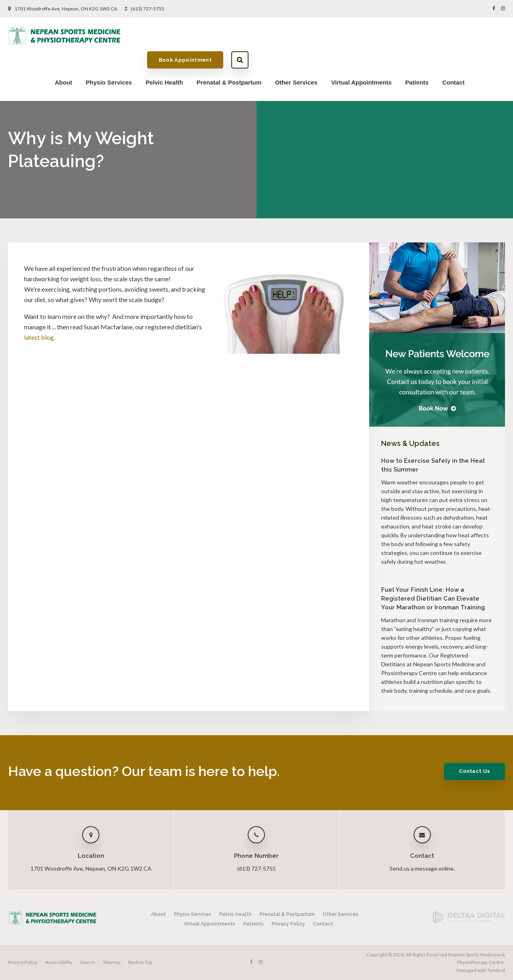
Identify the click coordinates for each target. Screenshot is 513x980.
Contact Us (472, 771)
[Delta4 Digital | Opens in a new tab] (469, 922)
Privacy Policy (288, 924)
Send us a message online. (422, 868)
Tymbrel (496, 970)
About (64, 59)
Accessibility (59, 962)
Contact (453, 59)
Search (496, 35)
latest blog (39, 337)
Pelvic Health (164, 59)
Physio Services (109, 59)
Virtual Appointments (361, 59)
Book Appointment (442, 35)
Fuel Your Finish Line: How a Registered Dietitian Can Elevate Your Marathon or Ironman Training (433, 599)
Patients (417, 59)
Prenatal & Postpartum (229, 59)
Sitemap (112, 962)
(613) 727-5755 (147, 9)
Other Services (296, 59)
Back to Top (140, 962)
